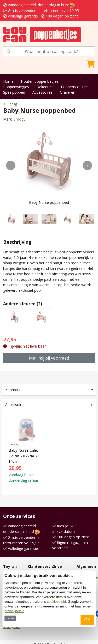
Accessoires (42, 92)
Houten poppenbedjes (40, 81)
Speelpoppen (14, 92)
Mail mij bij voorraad (49, 358)
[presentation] (11, 165)
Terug (10, 104)
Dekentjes (45, 87)
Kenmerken (15, 390)
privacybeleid (14, 611)
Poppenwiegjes (16, 87)
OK (87, 620)
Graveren (68, 92)
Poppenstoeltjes (75, 87)
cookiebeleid (56, 602)
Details (10, 618)
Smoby (19, 119)
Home (8, 81)
